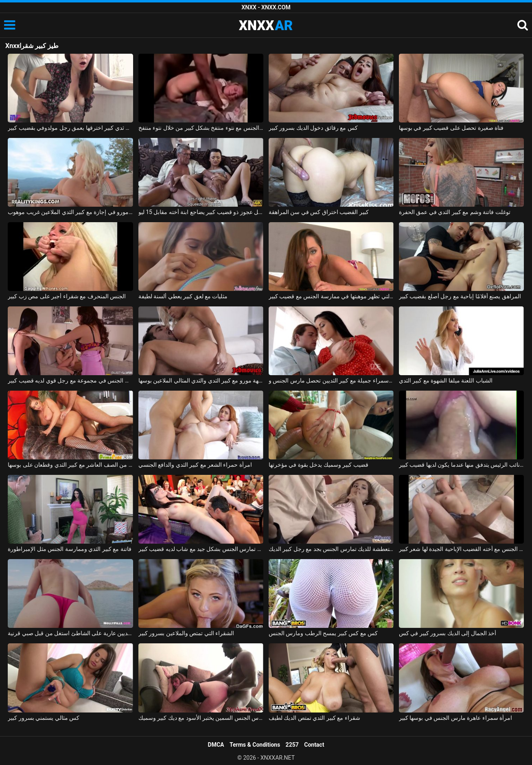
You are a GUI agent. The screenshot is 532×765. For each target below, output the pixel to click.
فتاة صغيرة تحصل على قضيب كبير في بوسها (451, 128)
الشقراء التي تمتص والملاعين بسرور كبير (186, 633)
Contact (314, 745)
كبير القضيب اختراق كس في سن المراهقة (319, 212)
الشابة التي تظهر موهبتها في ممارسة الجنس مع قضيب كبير (331, 296)
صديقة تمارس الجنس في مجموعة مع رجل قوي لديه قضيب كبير (70, 380)
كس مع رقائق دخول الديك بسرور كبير (313, 128)
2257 (292, 745)
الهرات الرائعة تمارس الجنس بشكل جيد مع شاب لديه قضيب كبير (201, 549)
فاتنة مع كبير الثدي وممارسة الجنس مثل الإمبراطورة (69, 549)
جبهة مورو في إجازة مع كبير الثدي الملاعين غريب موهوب (70, 212)
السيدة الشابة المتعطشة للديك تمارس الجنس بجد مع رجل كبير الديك (331, 549)
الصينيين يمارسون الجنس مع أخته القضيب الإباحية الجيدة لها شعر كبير (461, 549)
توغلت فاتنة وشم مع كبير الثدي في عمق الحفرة (455, 212)
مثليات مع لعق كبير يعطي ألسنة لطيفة (183, 296)
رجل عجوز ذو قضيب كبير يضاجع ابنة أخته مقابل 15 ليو (201, 212)
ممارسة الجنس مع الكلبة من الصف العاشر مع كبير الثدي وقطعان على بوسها (70, 465)
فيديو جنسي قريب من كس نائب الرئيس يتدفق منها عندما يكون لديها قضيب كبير (461, 465)
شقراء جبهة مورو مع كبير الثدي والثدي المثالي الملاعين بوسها (201, 380)
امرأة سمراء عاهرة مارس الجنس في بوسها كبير (455, 718)
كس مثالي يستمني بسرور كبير (44, 718)
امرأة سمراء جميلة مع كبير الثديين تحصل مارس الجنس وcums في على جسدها (331, 380)
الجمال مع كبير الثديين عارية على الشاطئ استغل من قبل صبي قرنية (70, 633)
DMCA (216, 745)
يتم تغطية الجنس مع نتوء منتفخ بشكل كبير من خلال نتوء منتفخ (201, 128)
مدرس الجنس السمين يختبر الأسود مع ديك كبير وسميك (201, 718)
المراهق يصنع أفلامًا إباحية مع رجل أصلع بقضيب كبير (460, 296)
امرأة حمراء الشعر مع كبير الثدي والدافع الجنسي (195, 465)
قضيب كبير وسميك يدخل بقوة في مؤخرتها (319, 465)
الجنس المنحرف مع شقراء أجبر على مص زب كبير (67, 296)
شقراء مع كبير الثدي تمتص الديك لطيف (314, 718)
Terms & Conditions (255, 745)
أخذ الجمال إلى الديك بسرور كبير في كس (448, 633)
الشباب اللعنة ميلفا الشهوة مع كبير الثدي (446, 380)
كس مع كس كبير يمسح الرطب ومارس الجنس (323, 633)
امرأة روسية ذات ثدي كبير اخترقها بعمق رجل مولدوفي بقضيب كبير (70, 128)
